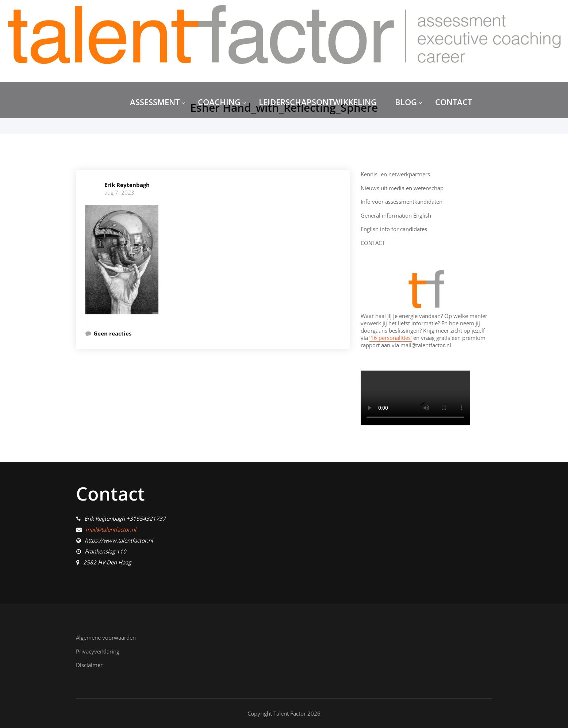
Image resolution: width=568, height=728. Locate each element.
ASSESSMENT (158, 102)
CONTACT (454, 102)
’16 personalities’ (391, 338)
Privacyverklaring (98, 651)
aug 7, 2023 (119, 192)
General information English (396, 215)
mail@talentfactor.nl (111, 529)
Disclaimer (89, 665)
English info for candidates (394, 229)
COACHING (222, 102)
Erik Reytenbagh (127, 185)
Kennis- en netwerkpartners (395, 174)
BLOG (409, 102)
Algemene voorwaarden (106, 637)
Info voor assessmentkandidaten (402, 202)
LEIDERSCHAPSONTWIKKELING (318, 102)
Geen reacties (112, 333)
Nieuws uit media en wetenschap (402, 188)
